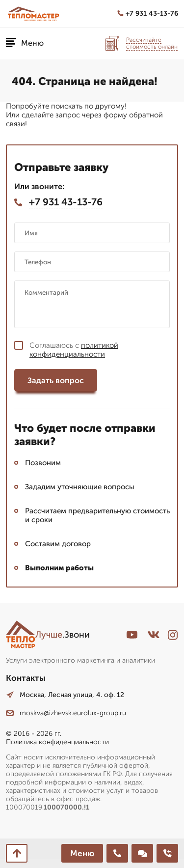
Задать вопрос (56, 380)
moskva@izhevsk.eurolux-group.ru (66, 713)
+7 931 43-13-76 (148, 14)
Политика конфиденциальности (57, 742)
